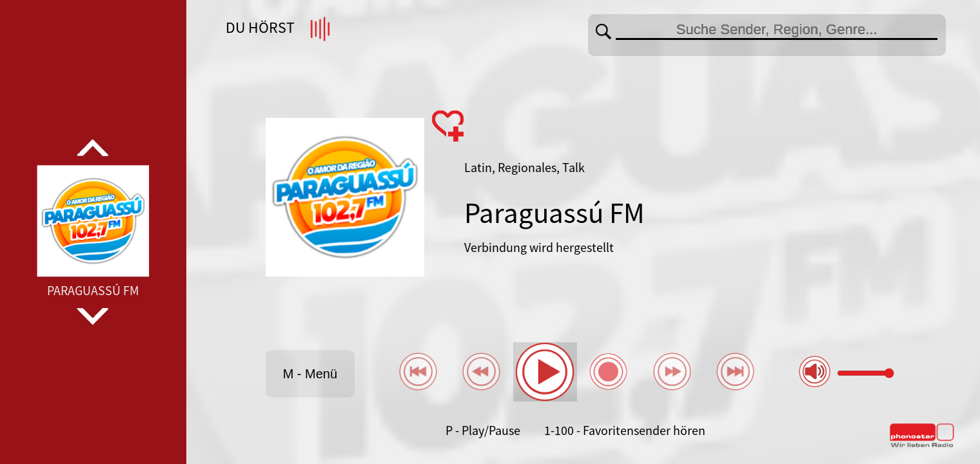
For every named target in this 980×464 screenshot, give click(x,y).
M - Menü (310, 374)
